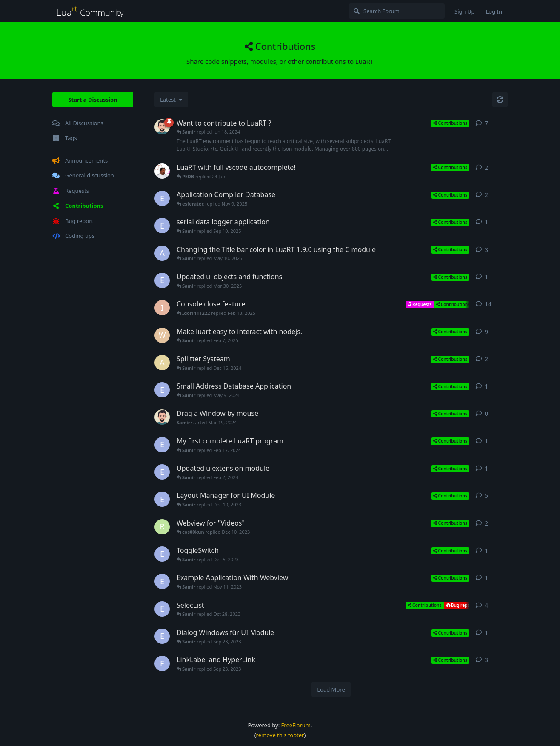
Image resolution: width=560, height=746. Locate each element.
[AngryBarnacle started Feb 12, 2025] (162, 253)
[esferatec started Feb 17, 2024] (162, 445)
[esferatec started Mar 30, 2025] (162, 280)
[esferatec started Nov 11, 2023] (162, 581)
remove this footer (280, 735)
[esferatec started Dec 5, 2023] (162, 554)
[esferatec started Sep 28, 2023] (162, 609)
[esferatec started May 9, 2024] (162, 390)
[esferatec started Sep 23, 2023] (162, 636)
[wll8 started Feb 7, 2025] (162, 335)
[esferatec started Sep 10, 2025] (162, 226)
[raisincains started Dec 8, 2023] (162, 527)
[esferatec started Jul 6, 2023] (162, 499)
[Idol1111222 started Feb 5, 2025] (162, 308)
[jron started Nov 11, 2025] (162, 171)
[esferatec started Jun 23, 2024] (162, 198)
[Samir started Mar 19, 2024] (162, 417)
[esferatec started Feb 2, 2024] (162, 472)
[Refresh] (500, 100)
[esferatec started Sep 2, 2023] (162, 663)
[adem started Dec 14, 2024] (162, 363)
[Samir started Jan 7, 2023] (162, 127)
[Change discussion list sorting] (171, 100)
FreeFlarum (296, 725)
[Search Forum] (397, 11)
